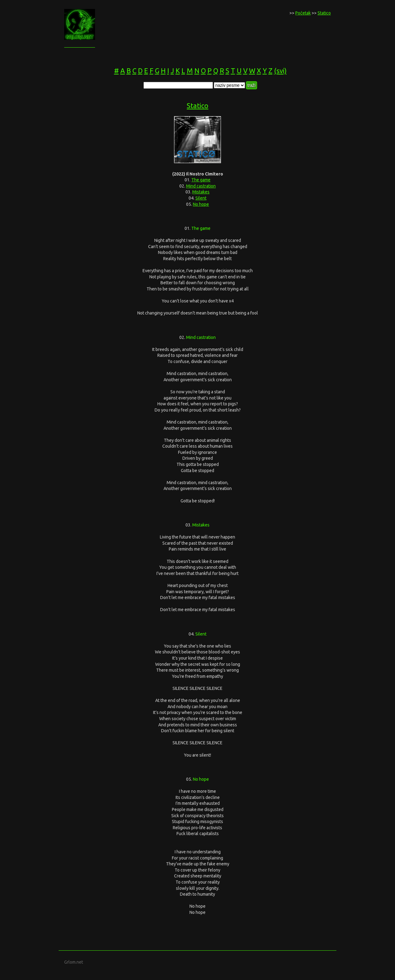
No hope (201, 204)
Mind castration (201, 186)
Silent (201, 198)
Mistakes (201, 192)
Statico (324, 13)
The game (201, 180)
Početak (303, 13)
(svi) (280, 71)
